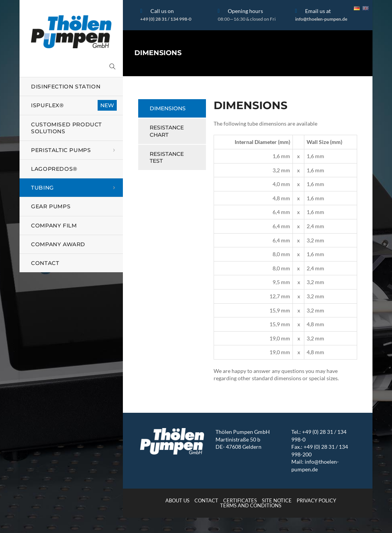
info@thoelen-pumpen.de (321, 19)
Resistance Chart (167, 131)
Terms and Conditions (251, 505)
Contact (206, 500)
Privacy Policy (316, 500)
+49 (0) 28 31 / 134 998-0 (166, 19)
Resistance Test (167, 157)
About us (177, 500)
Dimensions (168, 108)
